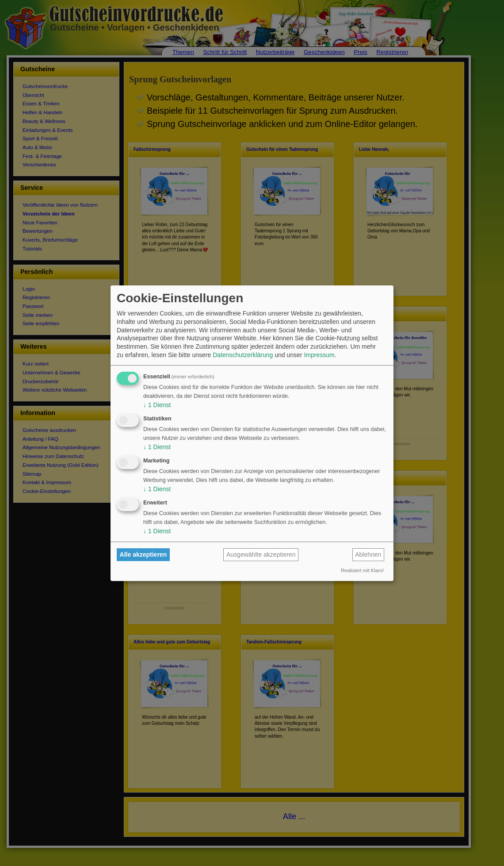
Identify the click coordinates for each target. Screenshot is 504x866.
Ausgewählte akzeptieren (261, 554)
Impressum (319, 355)
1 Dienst (157, 405)
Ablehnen (368, 554)
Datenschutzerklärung (243, 355)
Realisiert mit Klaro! (362, 570)
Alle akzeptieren (143, 554)
